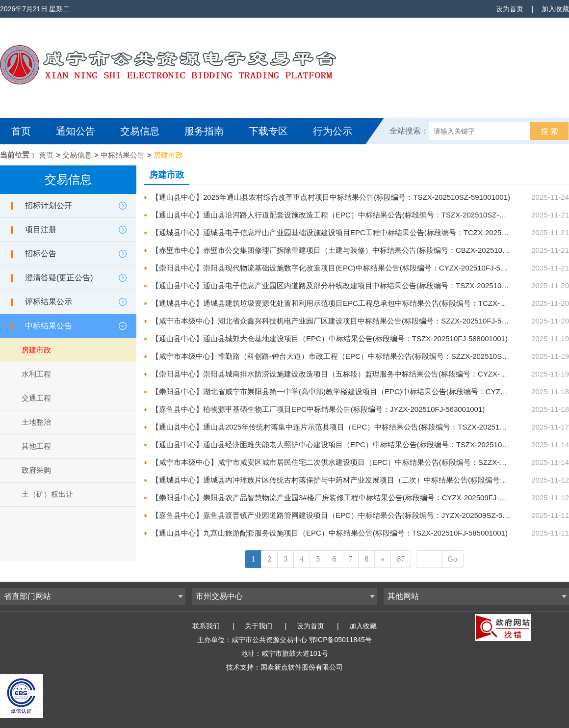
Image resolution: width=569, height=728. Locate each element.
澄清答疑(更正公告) (59, 278)
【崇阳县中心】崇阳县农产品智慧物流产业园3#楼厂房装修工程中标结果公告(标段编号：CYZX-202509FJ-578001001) (345, 498)
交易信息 (140, 131)
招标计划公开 (49, 205)
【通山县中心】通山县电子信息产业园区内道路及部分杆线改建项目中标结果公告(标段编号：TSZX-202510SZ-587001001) (352, 285)
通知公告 (76, 131)
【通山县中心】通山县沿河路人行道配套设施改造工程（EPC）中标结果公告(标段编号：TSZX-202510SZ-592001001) (345, 215)
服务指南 (204, 131)
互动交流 (33, 158)
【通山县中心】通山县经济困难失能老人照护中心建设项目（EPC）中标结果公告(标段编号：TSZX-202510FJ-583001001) (352, 445)
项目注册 (41, 229)
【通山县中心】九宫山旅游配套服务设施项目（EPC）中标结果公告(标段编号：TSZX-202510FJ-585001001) (330, 533)
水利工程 (36, 374)
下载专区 (268, 131)
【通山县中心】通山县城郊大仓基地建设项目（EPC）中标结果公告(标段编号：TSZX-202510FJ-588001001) (330, 338)
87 (401, 559)
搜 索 (549, 131)
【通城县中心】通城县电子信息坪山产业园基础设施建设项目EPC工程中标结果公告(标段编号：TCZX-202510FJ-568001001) (356, 232)
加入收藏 (555, 9)
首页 (21, 131)
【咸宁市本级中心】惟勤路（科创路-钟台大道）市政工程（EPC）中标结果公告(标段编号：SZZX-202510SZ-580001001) (350, 356)
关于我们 (259, 626)
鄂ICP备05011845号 (340, 640)
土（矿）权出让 (47, 494)
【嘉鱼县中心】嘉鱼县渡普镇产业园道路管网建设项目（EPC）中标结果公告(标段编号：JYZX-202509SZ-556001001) (345, 515)
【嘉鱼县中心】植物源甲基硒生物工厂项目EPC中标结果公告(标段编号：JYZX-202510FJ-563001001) (318, 409)
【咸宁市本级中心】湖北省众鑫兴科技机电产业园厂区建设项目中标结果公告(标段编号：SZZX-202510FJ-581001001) (344, 321)
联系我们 (206, 626)
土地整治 (36, 422)
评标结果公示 (49, 302)
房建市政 (168, 155)
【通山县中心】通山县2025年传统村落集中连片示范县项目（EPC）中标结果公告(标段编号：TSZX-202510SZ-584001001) (353, 427)
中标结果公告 (123, 155)
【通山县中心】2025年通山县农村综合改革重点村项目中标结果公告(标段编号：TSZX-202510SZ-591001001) (331, 197)
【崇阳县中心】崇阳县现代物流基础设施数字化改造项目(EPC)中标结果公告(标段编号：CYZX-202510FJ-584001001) (344, 268)
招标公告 (41, 254)
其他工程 (36, 446)
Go (452, 559)
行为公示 (333, 131)
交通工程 (36, 398)
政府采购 (36, 470)
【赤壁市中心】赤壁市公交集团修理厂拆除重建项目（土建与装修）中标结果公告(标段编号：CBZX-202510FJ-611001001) (352, 250)
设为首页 (510, 9)
